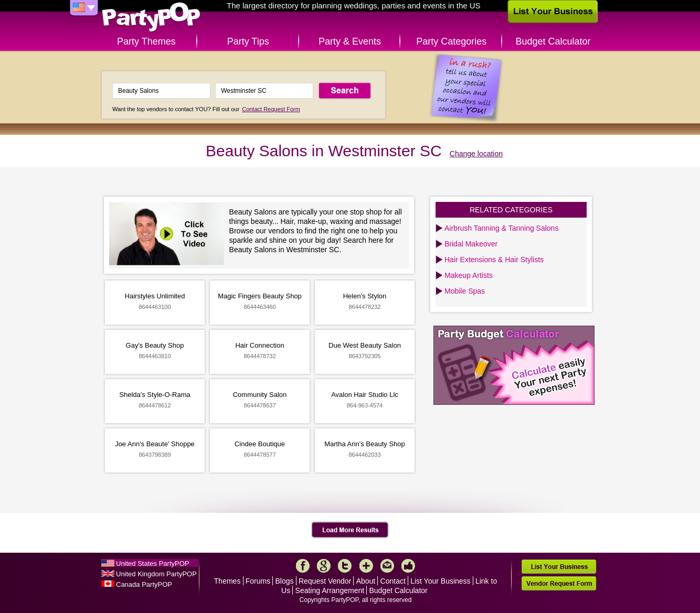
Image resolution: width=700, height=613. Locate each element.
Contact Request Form (271, 109)
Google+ (324, 566)
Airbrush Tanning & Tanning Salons (501, 228)
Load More (350, 530)
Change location (476, 154)
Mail (387, 566)
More (366, 566)
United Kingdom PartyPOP (156, 574)
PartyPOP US (151, 18)
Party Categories (451, 41)
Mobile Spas (465, 291)
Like (408, 566)
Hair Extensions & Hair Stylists (494, 260)
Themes (227, 581)
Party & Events (350, 41)
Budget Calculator (553, 41)
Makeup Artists (469, 275)
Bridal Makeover (471, 244)
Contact (393, 581)
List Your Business (440, 581)
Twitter (345, 566)
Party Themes (146, 41)
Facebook (303, 566)
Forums (258, 581)
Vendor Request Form (559, 583)
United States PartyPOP (152, 563)
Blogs (285, 581)
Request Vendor (325, 581)
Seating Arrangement (330, 590)
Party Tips (248, 41)
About (366, 581)
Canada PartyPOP (144, 584)
